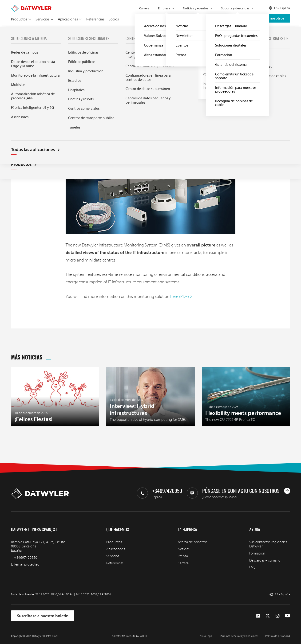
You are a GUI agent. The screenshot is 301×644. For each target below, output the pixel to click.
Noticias (26, 32)
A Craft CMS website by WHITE (130, 636)
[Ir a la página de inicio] (31, 7)
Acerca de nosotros (193, 542)
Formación (257, 553)
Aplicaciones (68, 19)
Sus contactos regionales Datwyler (268, 544)
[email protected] (27, 564)
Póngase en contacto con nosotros (257, 18)
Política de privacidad (278, 636)
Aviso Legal (206, 636)
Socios (114, 19)
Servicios (42, 19)
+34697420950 (26, 557)
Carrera (144, 8)
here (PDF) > (181, 296)
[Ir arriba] (287, 491)
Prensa (183, 556)
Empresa (164, 8)
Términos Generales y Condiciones (239, 636)
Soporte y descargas (235, 8)
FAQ (252, 567)
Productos (19, 19)
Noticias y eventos (196, 8)
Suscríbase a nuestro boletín (43, 616)
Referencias (95, 19)
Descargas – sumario (265, 560)
